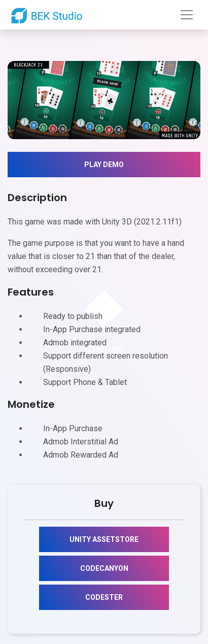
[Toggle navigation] (187, 15)
